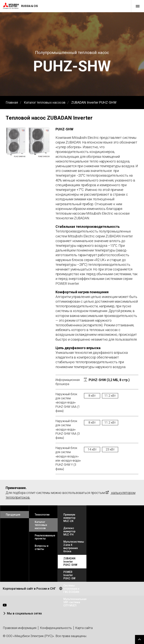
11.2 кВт (110, 396)
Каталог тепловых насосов (45, 102)
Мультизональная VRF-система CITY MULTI (75, 602)
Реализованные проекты (45, 537)
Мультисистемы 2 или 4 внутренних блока (74, 546)
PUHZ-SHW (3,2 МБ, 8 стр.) (109, 380)
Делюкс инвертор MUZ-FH (69, 531)
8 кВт (92, 396)
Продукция (13, 515)
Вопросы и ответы (42, 547)
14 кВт (92, 449)
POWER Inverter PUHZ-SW (69, 575)
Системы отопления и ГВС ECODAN (71, 589)
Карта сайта (84, 628)
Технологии (42, 515)
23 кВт (110, 449)
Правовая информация (20, 628)
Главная (12, 102)
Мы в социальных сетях (24, 613)
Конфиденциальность (56, 628)
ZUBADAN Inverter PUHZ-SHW (94, 102)
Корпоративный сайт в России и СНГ (29, 589)
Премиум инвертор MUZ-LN (69, 518)
